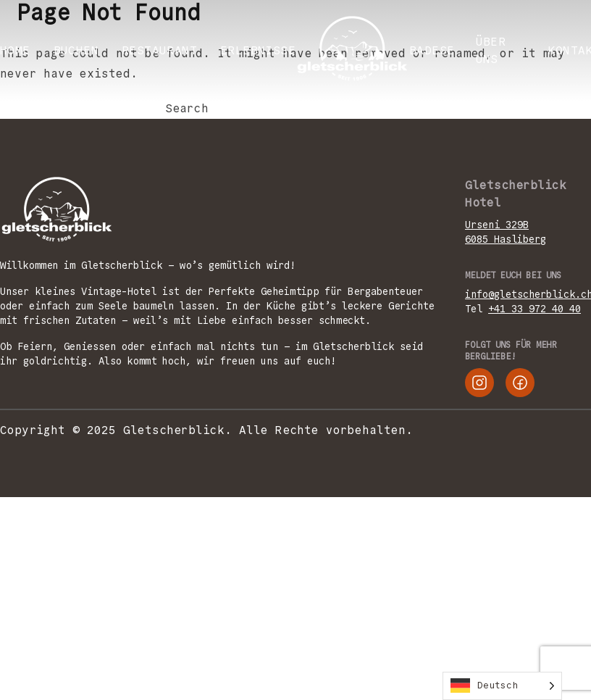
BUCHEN (76, 50)
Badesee (436, 50)
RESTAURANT (159, 50)
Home (15, 50)
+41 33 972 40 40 (535, 309)
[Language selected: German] (502, 686)
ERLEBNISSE (258, 50)
